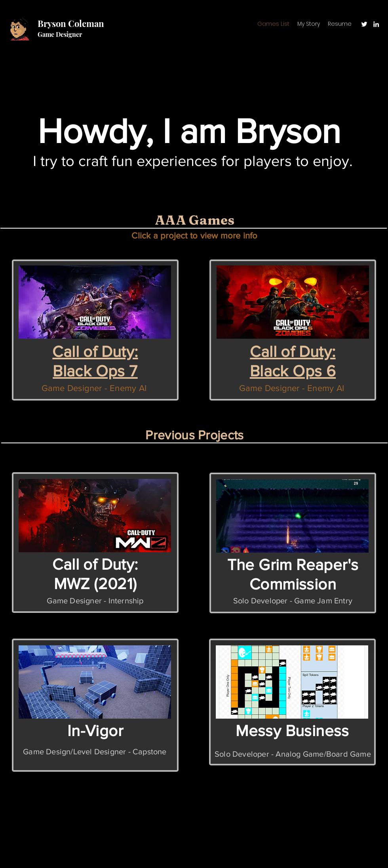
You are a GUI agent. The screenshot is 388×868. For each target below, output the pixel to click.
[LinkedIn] (376, 24)
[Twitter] (364, 24)
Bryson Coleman (71, 23)
